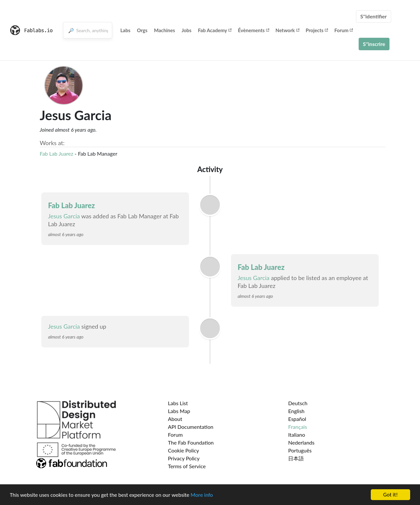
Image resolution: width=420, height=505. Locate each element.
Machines (164, 30)
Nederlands (301, 442)
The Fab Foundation (191, 442)
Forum (344, 30)
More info (202, 495)
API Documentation (191, 427)
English (296, 411)
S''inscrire (374, 44)
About (175, 419)
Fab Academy (215, 30)
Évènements (253, 30)
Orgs (142, 30)
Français (297, 427)
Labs (126, 30)
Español (297, 419)
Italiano (297, 435)
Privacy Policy (184, 458)
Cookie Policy (184, 450)
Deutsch (298, 403)
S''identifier (374, 16)
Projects (317, 30)
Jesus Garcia (64, 216)
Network (287, 30)
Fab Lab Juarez (57, 154)
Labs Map (179, 411)
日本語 (296, 458)
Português (300, 450)
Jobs (186, 30)
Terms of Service (187, 466)
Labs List (178, 403)
